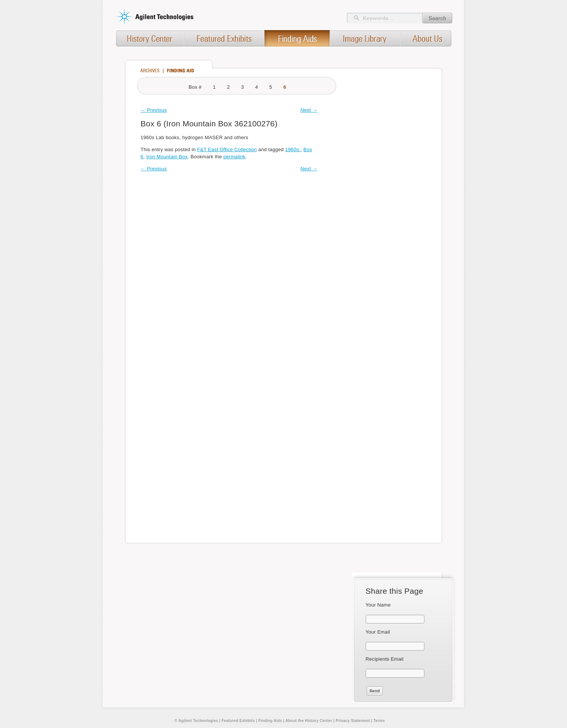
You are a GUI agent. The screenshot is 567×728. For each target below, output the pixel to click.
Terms (379, 721)
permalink (235, 157)
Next (309, 110)
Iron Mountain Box (167, 157)
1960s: (293, 149)
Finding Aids (270, 721)
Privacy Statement (353, 721)
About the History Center (309, 721)
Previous (154, 110)
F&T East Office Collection (227, 149)
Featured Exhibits (238, 721)
